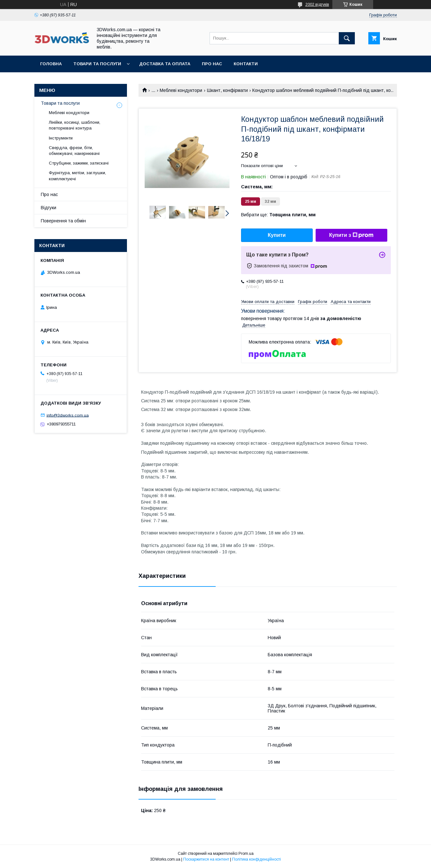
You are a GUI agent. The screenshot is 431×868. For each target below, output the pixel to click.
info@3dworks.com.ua (68, 415)
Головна (51, 64)
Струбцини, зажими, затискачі (79, 163)
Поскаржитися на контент (206, 859)
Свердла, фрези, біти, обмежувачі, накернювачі (74, 151)
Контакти (246, 64)
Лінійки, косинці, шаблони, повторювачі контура (75, 125)
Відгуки (49, 208)
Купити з (351, 235)
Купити (277, 235)
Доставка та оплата (165, 64)
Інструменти (61, 138)
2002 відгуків (317, 4)
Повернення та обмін (63, 221)
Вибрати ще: (278, 215)
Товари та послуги (97, 64)
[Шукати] (347, 38)
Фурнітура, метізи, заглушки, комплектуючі (77, 176)
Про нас (212, 64)
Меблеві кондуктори (181, 90)
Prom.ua (246, 854)
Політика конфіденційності (256, 859)
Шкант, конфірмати (227, 90)
